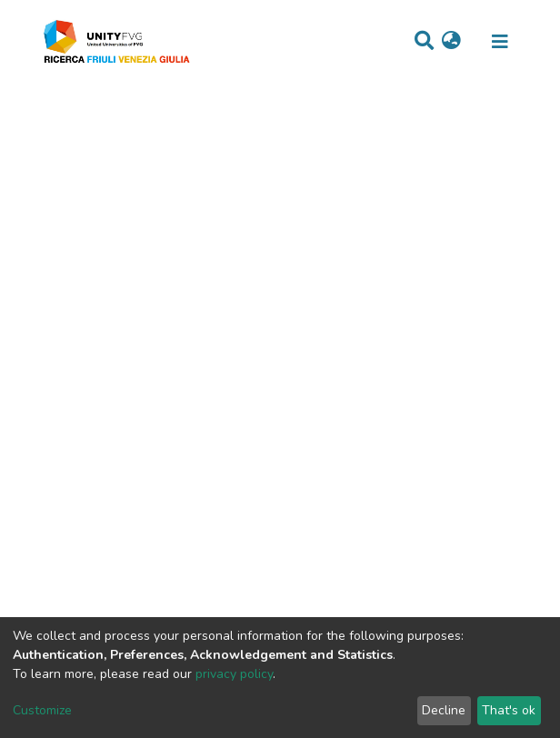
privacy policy (234, 674)
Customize (42, 710)
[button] (451, 42)
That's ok (509, 710)
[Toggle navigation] (500, 42)
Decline (444, 710)
